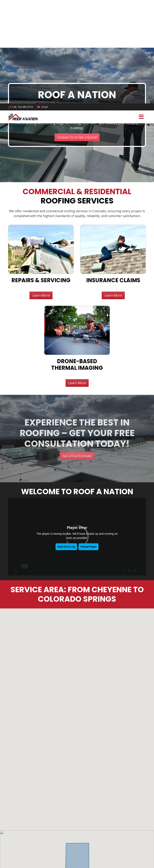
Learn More (77, 44)
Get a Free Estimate (77, 117)
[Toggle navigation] (141, 13)
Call (21, 3)
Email (42, 3)
